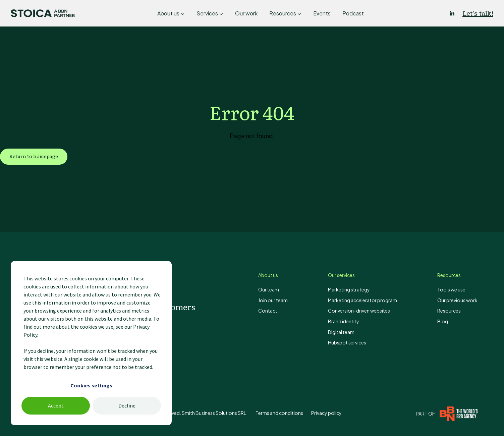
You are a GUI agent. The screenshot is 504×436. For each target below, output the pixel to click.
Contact (268, 311)
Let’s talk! (478, 13)
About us (168, 13)
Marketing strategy (349, 289)
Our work (246, 13)
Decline (127, 405)
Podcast (353, 13)
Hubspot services (347, 342)
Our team (269, 289)
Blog (443, 321)
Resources (283, 13)
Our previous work (457, 300)
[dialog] (91, 343)
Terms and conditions (279, 413)
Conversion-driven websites (359, 311)
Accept (56, 405)
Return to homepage (34, 156)
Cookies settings (91, 385)
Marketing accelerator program (362, 300)
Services (207, 13)
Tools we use (451, 289)
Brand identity (344, 321)
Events (322, 13)
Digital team (341, 332)
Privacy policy (326, 413)
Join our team (273, 300)
